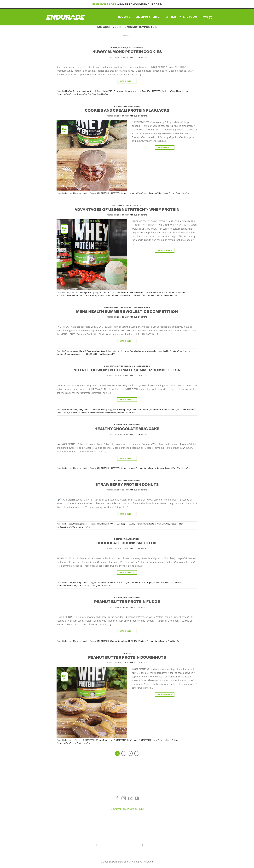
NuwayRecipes (183, 91)
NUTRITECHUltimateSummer (70, 295)
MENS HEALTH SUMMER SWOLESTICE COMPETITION (127, 312)
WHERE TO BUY (188, 17)
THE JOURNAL (118, 205)
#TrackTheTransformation (146, 292)
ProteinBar (82, 94)
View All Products (69, 809)
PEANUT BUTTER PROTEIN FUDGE (127, 602)
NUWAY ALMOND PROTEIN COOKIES (127, 52)
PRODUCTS (124, 17)
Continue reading (127, 81)
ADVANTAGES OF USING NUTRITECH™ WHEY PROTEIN (127, 210)
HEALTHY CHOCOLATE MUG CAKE (127, 429)
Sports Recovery (69, 805)
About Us (103, 845)
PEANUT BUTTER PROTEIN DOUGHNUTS (127, 657)
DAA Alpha (152, 351)
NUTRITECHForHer (159, 91)
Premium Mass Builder (171, 582)
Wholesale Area (133, 845)
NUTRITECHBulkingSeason (122, 582)
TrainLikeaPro (182, 193)
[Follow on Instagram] (124, 799)
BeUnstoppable (122, 410)
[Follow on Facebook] (117, 799)
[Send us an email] (130, 799)
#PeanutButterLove (124, 292)
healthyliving (131, 91)
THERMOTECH (138, 295)
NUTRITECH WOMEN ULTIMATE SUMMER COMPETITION (127, 370)
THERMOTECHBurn (154, 295)
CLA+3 (133, 410)
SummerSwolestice (74, 354)
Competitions (111, 307)
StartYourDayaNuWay (98, 94)
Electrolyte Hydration (69, 795)
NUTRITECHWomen (186, 410)
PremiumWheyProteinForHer (162, 193)
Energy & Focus (69, 800)
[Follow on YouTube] (137, 799)
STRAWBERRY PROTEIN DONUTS (127, 485)
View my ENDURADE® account (127, 809)
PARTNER (170, 17)
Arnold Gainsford (139, 57)
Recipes (122, 48)
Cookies (121, 91)
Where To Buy (185, 795)
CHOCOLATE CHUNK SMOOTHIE (127, 543)
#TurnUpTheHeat (167, 292)
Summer (60, 354)
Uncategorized (135, 48)
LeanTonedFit (144, 91)
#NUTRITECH (110, 91)
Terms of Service (185, 800)
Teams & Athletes (185, 809)
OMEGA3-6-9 (62, 413)
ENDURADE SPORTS (149, 17)
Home (92, 845)
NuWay (114, 48)
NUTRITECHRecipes (119, 193)
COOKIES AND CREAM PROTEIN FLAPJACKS (127, 110)
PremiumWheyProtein (66, 94)
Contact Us (116, 845)
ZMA (113, 354)
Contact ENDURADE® (185, 805)
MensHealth (163, 351)
